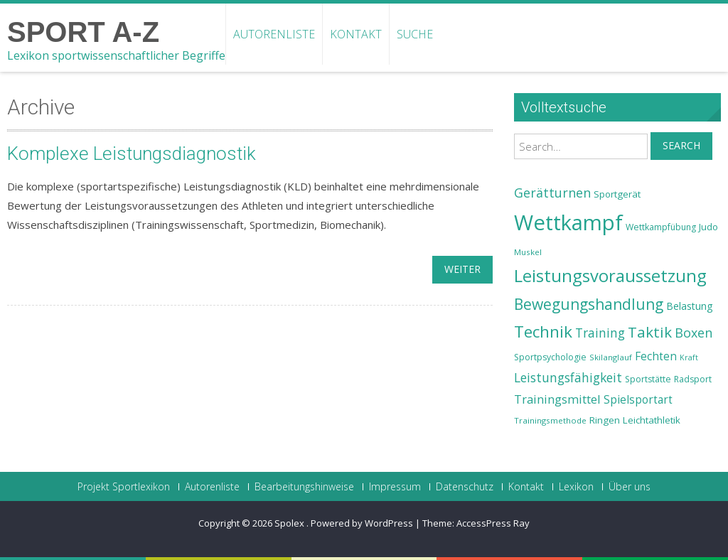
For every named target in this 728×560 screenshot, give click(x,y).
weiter (462, 269)
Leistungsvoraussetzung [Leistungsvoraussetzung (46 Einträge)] (610, 276)
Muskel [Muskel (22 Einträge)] (528, 252)
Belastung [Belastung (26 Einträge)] (690, 306)
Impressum (395, 487)
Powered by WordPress (362, 523)
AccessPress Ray (493, 523)
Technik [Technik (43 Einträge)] (543, 332)
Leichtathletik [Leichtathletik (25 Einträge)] (652, 420)
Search (681, 145)
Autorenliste (274, 34)
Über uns (630, 487)
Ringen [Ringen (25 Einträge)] (605, 420)
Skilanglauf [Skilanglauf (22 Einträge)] (611, 357)
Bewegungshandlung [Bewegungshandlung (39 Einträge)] (589, 304)
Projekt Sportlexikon (124, 487)
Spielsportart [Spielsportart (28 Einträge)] (638, 400)
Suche (415, 34)
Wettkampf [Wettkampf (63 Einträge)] (568, 222)
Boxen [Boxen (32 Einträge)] (694, 333)
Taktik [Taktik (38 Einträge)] (650, 332)
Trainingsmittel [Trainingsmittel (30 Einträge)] (557, 399)
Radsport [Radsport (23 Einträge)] (693, 379)
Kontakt (356, 34)
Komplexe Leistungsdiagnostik (132, 154)
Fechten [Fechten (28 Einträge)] (656, 356)
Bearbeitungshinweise (304, 487)
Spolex (290, 523)
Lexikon (576, 487)
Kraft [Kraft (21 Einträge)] (689, 357)
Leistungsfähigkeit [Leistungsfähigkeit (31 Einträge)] (568, 377)
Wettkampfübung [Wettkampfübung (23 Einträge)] (661, 227)
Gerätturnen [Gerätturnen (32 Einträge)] (552, 193)
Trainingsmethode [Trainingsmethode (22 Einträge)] (550, 420)
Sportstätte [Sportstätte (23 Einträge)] (648, 379)
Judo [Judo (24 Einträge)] (708, 227)
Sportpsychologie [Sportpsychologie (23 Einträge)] (550, 357)
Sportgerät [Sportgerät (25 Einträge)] (617, 194)
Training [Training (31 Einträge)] (600, 333)
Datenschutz (465, 487)
